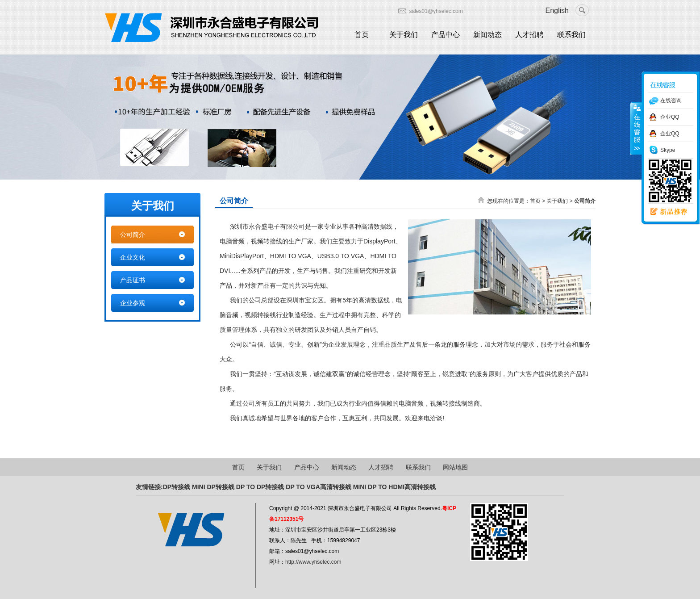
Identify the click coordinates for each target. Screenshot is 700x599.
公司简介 (133, 235)
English (557, 10)
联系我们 (571, 35)
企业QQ (670, 117)
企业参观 (133, 303)
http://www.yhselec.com (313, 562)
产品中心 (446, 35)
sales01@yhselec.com (436, 11)
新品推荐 (666, 212)
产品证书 (133, 280)
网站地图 (455, 467)
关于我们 (404, 35)
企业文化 (133, 257)
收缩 (636, 128)
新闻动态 (487, 35)
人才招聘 (529, 35)
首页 (362, 35)
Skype (668, 150)
